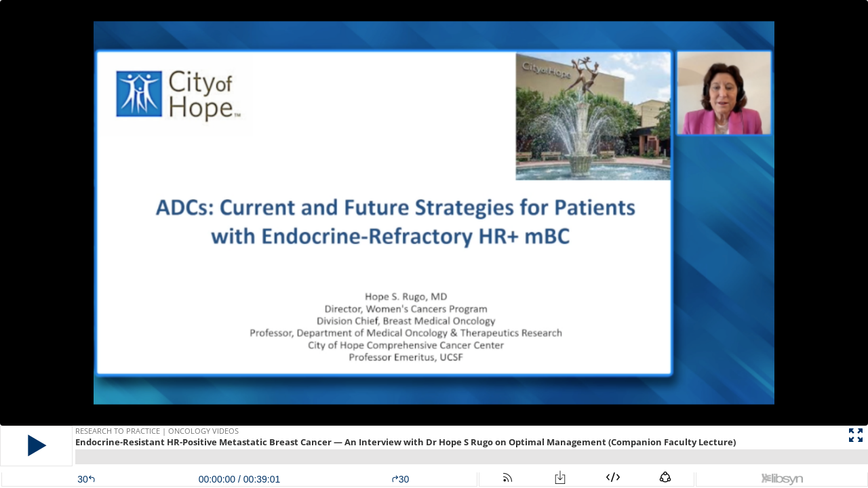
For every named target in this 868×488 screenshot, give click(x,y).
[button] (36, 446)
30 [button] (400, 479)
